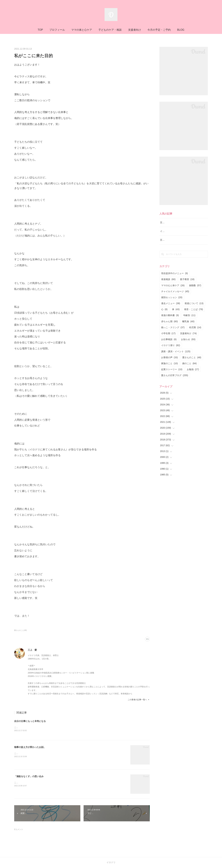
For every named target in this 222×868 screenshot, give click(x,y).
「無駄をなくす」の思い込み (29, 777)
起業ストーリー (172, 373)
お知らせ (188, 343)
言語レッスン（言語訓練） (174, 244)
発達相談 (168, 283)
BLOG (181, 30)
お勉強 (193, 373)
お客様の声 (169, 361)
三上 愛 (32, 650)
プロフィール (57, 30)
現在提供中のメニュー (174, 277)
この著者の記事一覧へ (139, 700)
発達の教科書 (170, 319)
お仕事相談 (169, 343)
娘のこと (189, 367)
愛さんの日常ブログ (175, 380)
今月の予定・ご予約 (159, 30)
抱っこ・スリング (173, 331)
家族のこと (169, 367)
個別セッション (172, 301)
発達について (194, 307)
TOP (40, 30)
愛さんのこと (192, 361)
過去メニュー (171, 307)
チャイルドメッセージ (175, 295)
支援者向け (135, 30)
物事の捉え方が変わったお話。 (30, 747)
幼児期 (195, 331)
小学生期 (168, 337)
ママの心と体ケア (173, 289)
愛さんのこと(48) (20, 630)
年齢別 (189, 319)
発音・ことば (194, 313)
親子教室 (187, 283)
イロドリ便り (171, 349)
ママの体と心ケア (82, 30)
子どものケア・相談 (110, 30)
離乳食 (188, 325)
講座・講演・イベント (176, 355)
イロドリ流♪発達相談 (171, 235)
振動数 (195, 289)
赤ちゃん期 (169, 325)
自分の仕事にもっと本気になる (30, 721)
